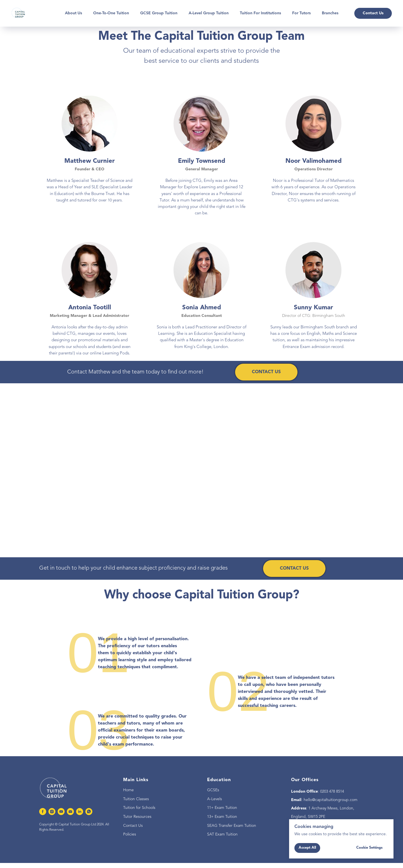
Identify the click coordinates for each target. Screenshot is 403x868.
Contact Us (133, 826)
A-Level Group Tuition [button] (209, 13)
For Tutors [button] (301, 13)
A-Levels (215, 799)
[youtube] (61, 812)
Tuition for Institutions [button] (260, 13)
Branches (330, 13)
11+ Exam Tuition (222, 808)
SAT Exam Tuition (222, 834)
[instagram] (52, 812)
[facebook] (43, 812)
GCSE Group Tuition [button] (159, 13)
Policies (130, 834)
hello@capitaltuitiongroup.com (331, 800)
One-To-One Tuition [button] (111, 13)
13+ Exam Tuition (222, 817)
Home (128, 790)
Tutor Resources (137, 817)
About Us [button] (73, 13)
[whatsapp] (89, 812)
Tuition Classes (136, 799)
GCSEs (213, 790)
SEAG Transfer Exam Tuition (232, 826)
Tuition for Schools (139, 808)
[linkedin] (80, 812)
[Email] (70, 812)
